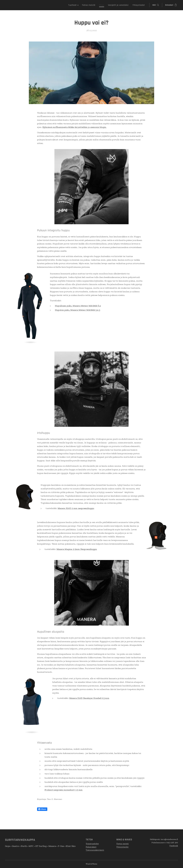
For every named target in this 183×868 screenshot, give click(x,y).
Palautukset (91, 847)
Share (42, 809)
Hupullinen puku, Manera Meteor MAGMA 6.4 (78, 306)
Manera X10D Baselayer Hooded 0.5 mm (89, 698)
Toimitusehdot (92, 844)
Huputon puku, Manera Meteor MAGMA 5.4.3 (78, 310)
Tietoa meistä (123, 844)
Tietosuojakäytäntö (95, 850)
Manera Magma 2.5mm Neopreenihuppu (77, 549)
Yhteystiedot (122, 847)
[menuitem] (79, 5)
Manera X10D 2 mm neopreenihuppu (76, 508)
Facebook (174, 846)
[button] (156, 5)
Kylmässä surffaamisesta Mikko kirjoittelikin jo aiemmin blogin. (75, 127)
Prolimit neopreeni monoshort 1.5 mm (64, 790)
